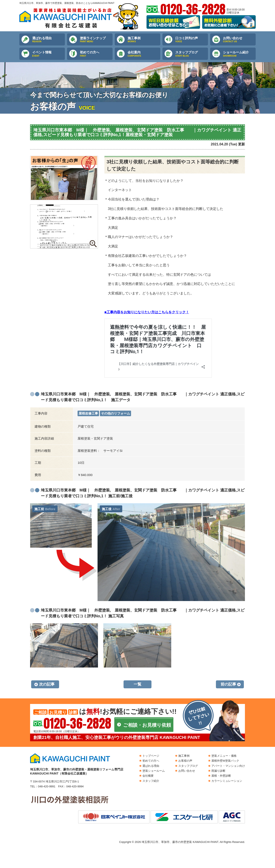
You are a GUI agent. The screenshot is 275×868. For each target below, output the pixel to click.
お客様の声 (185, 761)
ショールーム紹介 (239, 54)
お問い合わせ (239, 40)
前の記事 (228, 684)
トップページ (151, 756)
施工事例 (144, 40)
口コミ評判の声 (192, 40)
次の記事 (47, 684)
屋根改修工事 (88, 413)
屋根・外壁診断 (221, 776)
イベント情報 (49, 54)
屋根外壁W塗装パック (225, 761)
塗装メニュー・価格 (224, 756)
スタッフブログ (192, 54)
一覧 (137, 684)
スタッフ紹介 (151, 781)
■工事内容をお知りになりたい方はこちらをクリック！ (147, 312)
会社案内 (144, 54)
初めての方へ (96, 54)
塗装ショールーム (154, 771)
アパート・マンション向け (228, 766)
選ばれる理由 (49, 40)
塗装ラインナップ (96, 40)
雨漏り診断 (218, 771)
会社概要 (148, 776)
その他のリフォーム (115, 413)
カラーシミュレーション (227, 781)
